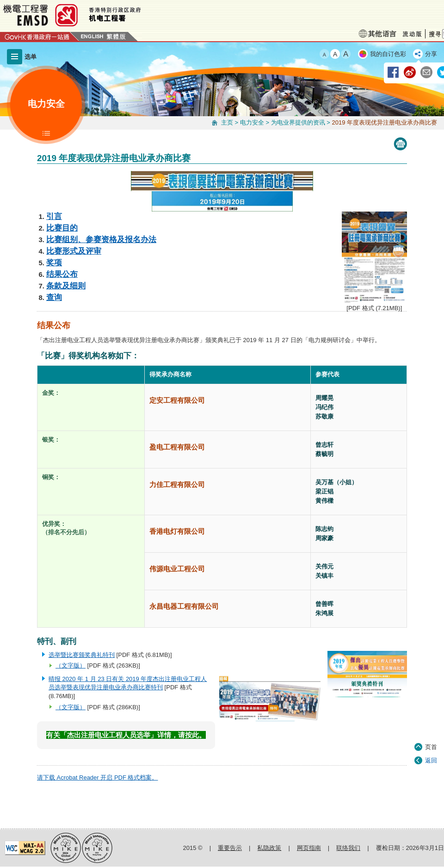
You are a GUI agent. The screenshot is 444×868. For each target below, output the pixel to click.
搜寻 (434, 34)
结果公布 (62, 274)
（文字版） (71, 665)
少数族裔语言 (377, 34)
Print (400, 144)
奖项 (54, 262)
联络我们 (348, 848)
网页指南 (309, 848)
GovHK (40, 37)
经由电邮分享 (427, 73)
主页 (227, 122)
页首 (431, 714)
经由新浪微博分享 (410, 73)
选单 (31, 57)
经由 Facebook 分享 (394, 73)
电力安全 (252, 122)
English (92, 37)
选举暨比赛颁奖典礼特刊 (82, 655)
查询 (54, 297)
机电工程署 (127, 15)
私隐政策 (269, 848)
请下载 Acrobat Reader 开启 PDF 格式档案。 (98, 777)
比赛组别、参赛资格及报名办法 (101, 239)
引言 (54, 216)
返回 (431, 727)
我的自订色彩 (388, 54)
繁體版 (117, 37)
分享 (431, 54)
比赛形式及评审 (74, 251)
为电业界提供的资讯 (298, 122)
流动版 (412, 34)
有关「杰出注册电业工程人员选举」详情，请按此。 (126, 735)
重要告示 (230, 848)
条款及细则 (66, 286)
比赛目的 (62, 228)
